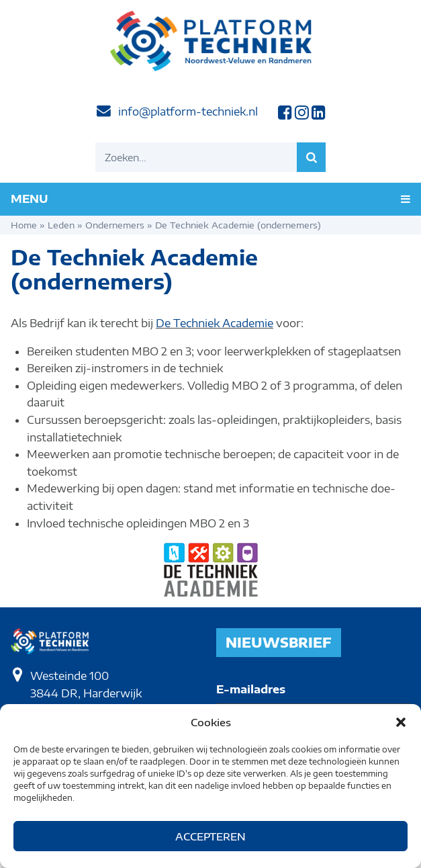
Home (24, 225)
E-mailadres (251, 689)
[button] (401, 722)
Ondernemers (115, 225)
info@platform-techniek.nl (188, 112)
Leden (61, 225)
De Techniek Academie (215, 323)
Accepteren (210, 836)
